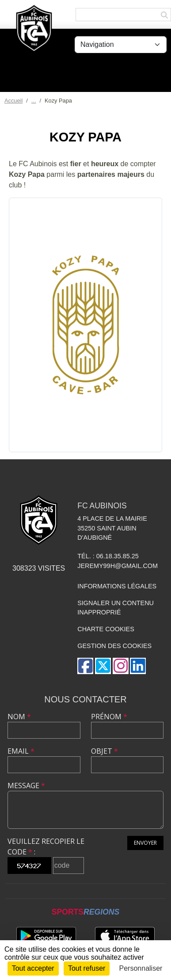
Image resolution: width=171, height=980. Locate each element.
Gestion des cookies (114, 646)
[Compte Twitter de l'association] (103, 666)
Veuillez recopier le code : (46, 847)
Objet (104, 751)
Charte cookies (106, 629)
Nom (19, 717)
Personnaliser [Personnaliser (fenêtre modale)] (141, 968)
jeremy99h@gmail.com (118, 566)
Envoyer (145, 843)
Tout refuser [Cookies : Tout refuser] (87, 968)
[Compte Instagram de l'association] (121, 666)
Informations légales (117, 586)
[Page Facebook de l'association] (85, 666)
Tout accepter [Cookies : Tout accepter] (33, 968)
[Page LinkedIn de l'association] (138, 666)
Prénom (109, 717)
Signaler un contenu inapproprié (116, 608)
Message (26, 786)
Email (21, 751)
